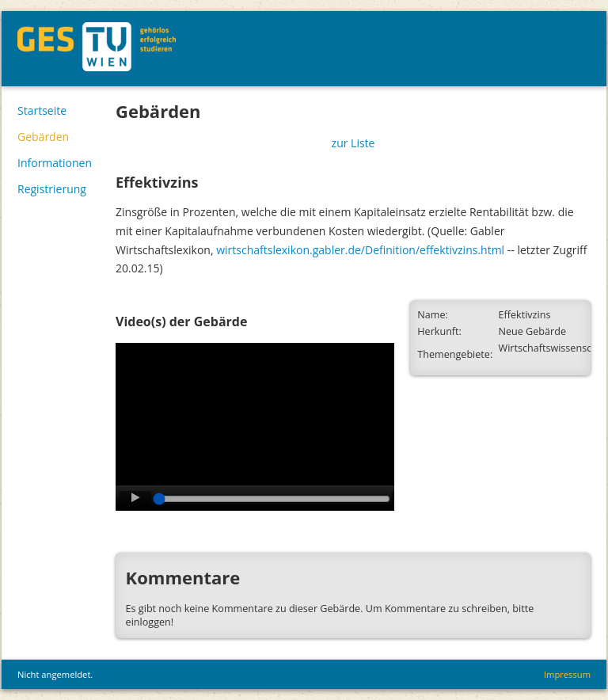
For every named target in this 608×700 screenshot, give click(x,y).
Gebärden (43, 137)
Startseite (42, 110)
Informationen (55, 163)
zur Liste (353, 143)
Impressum (567, 674)
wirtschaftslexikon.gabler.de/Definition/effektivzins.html (360, 250)
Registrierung (52, 189)
